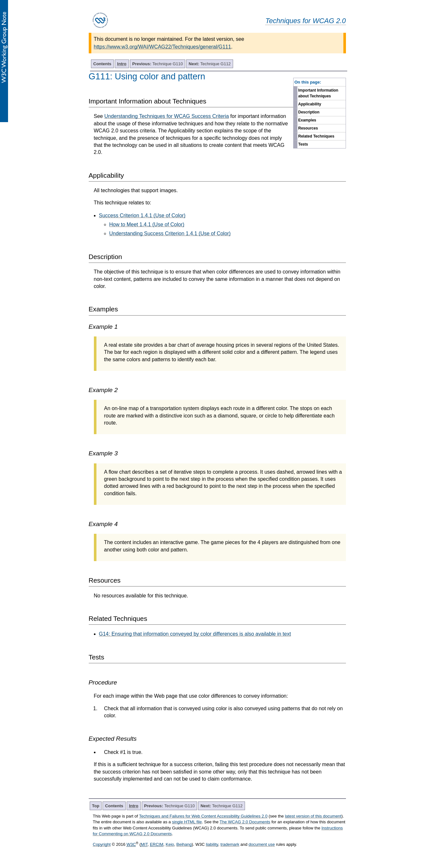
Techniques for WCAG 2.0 (305, 21)
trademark (230, 844)
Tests (303, 144)
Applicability (310, 104)
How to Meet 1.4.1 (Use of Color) (147, 224)
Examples (307, 120)
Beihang (184, 844)
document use (262, 844)
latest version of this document (313, 816)
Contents (102, 64)
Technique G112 (210, 64)
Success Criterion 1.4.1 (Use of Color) (142, 215)
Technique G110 (158, 64)
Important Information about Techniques (318, 93)
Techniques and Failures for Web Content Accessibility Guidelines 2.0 (203, 816)
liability (212, 844)
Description (309, 112)
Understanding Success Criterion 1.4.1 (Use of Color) (170, 233)
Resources (308, 128)
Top (96, 806)
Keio (170, 844)
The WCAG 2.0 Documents (245, 822)
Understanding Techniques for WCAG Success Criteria (166, 116)
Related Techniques (316, 136)
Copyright (102, 844)
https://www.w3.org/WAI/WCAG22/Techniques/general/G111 (163, 47)
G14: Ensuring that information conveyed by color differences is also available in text (195, 634)
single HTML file (187, 822)
